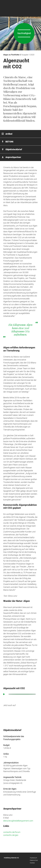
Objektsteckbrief (14, 149)
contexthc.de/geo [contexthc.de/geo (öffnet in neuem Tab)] (11, 835)
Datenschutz (34, 860)
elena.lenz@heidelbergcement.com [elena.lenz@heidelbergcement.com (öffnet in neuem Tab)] (18, 821)
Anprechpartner (13, 157)
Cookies (32, 863)
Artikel (9, 134)
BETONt (9, 142)
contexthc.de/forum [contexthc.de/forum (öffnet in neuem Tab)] (12, 832)
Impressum (33, 858)
